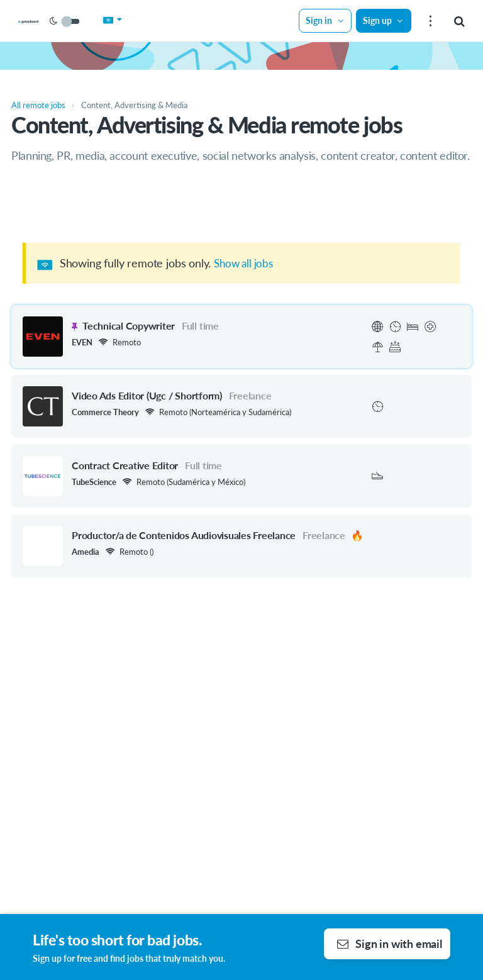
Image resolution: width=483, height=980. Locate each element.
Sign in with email (390, 944)
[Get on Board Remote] (58, 21)
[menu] (429, 21)
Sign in (323, 20)
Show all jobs (246, 263)
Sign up (380, 20)
